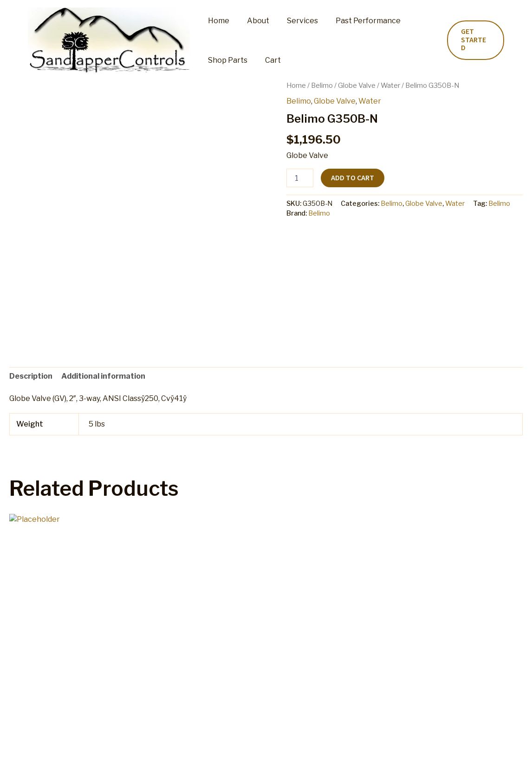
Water (390, 85)
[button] (474, 40)
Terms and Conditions (333, 766)
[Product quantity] (300, 178)
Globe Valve (357, 85)
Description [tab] (31, 376)
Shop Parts (226, 60)
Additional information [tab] (103, 376)
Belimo (322, 85)
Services (295, 21)
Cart (269, 60)
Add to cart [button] (47, 693)
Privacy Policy (403, 766)
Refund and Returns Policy (241, 766)
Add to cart (353, 178)
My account (167, 766)
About (254, 21)
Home (217, 21)
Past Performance (358, 21)
